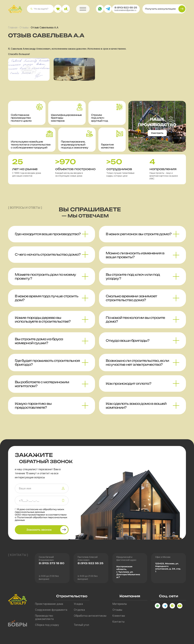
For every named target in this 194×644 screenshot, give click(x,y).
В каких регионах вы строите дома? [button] (139, 236)
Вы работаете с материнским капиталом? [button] (42, 386)
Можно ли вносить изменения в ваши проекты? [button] (135, 257)
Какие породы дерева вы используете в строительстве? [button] (43, 322)
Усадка (78, 604)
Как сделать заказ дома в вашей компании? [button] (136, 408)
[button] (31, 10)
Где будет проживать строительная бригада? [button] (47, 365)
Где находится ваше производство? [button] (48, 236)
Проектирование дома (49, 604)
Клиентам (119, 616)
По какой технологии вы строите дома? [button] (135, 322)
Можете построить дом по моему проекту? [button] (45, 279)
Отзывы (24, 29)
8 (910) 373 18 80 (52, 563)
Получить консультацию (160, 10)
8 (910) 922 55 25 (90, 563)
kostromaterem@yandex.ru (125, 11)
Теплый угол (81, 625)
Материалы (120, 604)
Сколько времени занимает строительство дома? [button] (131, 300)
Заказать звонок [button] (39, 530)
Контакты (118, 622)
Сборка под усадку (47, 625)
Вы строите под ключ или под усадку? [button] (133, 279)
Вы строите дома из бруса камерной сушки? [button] (39, 343)
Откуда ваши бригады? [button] (128, 343)
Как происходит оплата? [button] (129, 386)
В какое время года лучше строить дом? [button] (47, 300)
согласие (32, 509)
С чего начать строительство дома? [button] (48, 257)
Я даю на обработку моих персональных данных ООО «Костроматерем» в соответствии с (41, 515)
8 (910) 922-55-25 (126, 9)
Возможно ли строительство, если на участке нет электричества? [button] (137, 365)
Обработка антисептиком (90, 616)
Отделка (79, 610)
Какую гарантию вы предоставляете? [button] (33, 408)
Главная (13, 29)
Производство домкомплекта (44, 617)
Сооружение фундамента (51, 610)
